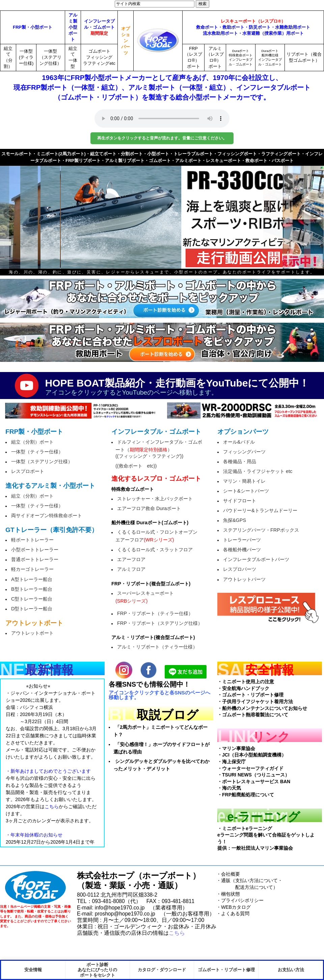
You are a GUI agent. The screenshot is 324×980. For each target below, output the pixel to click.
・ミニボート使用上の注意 (246, 682)
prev (17, 213)
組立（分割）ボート (32, 442)
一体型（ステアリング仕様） (50, 57)
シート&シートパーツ (246, 491)
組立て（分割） (8, 58)
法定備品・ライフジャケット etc (258, 471)
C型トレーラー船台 (32, 599)
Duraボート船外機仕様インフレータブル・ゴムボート (270, 58)
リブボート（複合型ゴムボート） (304, 57)
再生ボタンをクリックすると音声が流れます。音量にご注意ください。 (162, 138)
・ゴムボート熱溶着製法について (253, 715)
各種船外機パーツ (242, 550)
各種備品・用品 (240, 461)
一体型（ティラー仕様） (37, 452)
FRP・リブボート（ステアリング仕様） (160, 623)
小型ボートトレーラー (35, 550)
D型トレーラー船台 (32, 609)
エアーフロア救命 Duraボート (149, 508)
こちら (177, 933)
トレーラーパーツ (242, 540)
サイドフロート (240, 501)
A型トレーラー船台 (32, 579)
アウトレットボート (32, 633)
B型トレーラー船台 (32, 589)
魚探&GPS (235, 520)
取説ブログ (168, 715)
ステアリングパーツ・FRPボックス (261, 530)
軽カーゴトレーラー (32, 569)
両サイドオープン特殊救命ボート (47, 515)
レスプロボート (28, 471)
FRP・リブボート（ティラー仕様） (155, 613)
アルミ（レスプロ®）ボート (215, 58)
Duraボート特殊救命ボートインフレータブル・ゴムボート (241, 58)
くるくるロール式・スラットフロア (155, 550)
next (307, 213)
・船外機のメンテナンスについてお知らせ (262, 708)
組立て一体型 (73, 58)
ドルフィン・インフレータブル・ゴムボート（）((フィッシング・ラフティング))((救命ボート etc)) (159, 454)
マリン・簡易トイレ (244, 481)
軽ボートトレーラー (32, 540)
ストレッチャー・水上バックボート (155, 499)
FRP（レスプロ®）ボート (193, 58)
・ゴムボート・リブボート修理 (250, 695)
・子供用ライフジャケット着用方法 (255, 701)
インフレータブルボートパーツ (256, 559)
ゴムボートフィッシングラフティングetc (99, 57)
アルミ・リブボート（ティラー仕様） (157, 647)
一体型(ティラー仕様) (26, 57)
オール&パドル (239, 442)
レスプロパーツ (240, 569)
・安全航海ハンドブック (243, 688)
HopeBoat (35, 888)
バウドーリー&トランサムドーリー (260, 510)
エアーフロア (131, 559)
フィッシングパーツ (244, 452)
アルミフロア (131, 569)
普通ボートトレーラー (35, 559)
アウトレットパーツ (244, 579)
